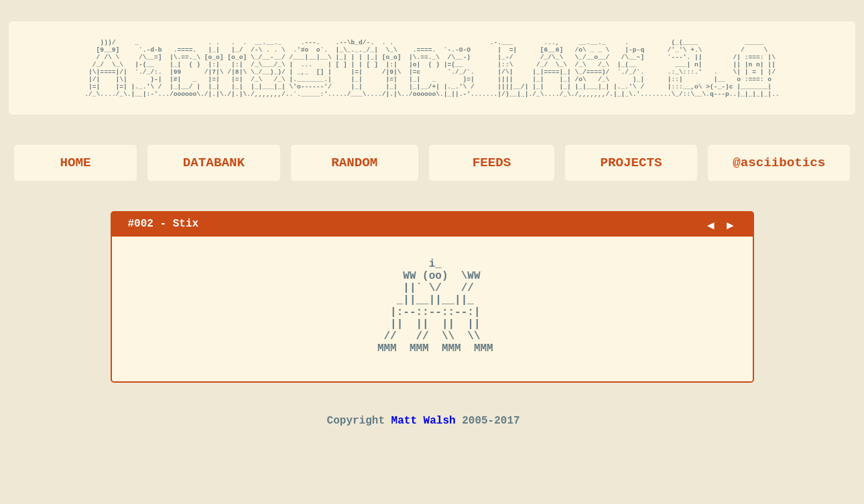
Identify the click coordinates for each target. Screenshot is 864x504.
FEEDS (492, 175)
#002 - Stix (164, 236)
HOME (76, 175)
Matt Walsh (424, 457)
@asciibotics (779, 175)
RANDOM (354, 175)
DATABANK (214, 175)
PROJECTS (631, 175)
